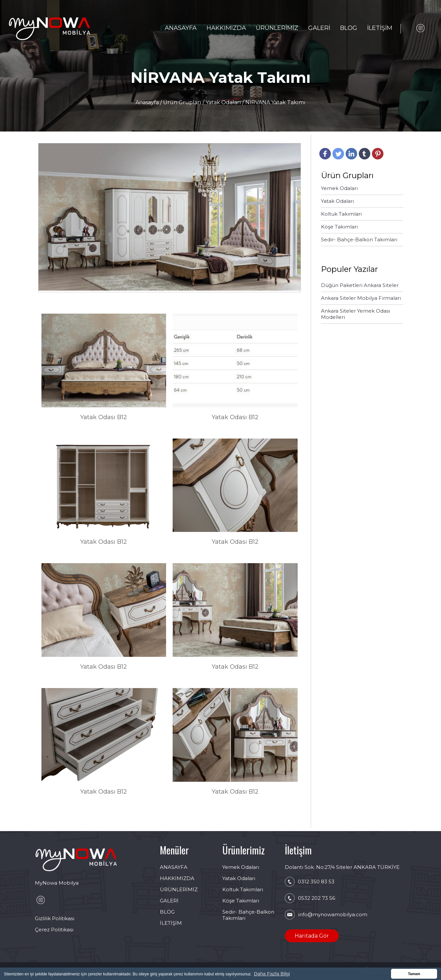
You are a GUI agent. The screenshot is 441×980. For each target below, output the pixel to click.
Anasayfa (148, 102)
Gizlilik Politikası (55, 918)
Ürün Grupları (183, 102)
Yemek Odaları (241, 867)
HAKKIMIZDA (226, 28)
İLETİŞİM (380, 28)
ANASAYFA (181, 28)
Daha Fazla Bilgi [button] (272, 974)
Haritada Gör (312, 936)
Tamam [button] (414, 974)
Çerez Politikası (54, 930)
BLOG (349, 28)
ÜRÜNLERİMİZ (277, 28)
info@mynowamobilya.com (333, 914)
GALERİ (319, 28)
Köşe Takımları (241, 901)
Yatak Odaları (223, 102)
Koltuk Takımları (243, 889)
